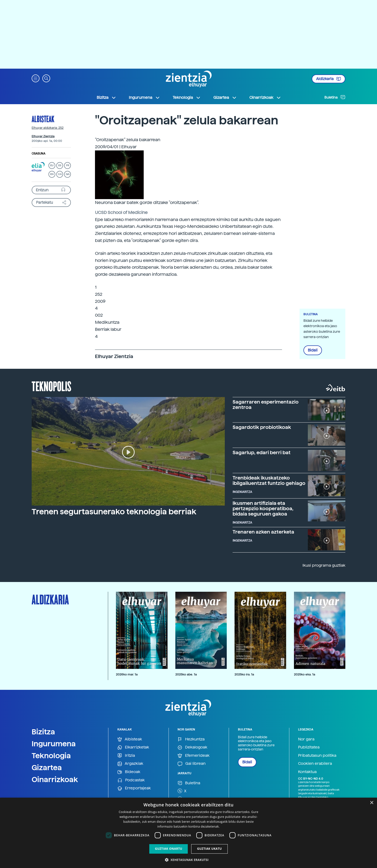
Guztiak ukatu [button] (209, 849)
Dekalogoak (192, 747)
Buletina (335, 97)
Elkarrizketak (133, 747)
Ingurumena (54, 744)
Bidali (313, 350)
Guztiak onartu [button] (169, 849)
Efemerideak (193, 756)
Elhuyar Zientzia (43, 136)
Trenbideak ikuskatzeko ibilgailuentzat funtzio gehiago (269, 480)
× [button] (372, 803)
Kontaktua (307, 772)
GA (68, 174)
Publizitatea (309, 747)
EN (52, 174)
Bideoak (129, 772)
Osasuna (38, 154)
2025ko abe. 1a (186, 674)
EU (52, 165)
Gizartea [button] (225, 98)
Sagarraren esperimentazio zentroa (266, 405)
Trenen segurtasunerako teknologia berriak (114, 512)
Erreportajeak (134, 788)
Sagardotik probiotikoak (262, 427)
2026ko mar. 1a (127, 674)
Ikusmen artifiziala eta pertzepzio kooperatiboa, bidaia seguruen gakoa (263, 508)
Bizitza (43, 732)
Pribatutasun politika (317, 755)
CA (60, 174)
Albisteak (43, 119)
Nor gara (306, 739)
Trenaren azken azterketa (263, 532)
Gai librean (192, 764)
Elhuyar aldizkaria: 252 (48, 128)
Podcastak (131, 780)
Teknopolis (52, 386)
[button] (36, 78)
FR (68, 165)
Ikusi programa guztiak (324, 565)
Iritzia (126, 756)
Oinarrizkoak (55, 779)
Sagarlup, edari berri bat (262, 452)
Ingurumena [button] (144, 98)
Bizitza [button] (106, 98)
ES (60, 165)
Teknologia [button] (187, 98)
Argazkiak (130, 764)
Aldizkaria (329, 79)
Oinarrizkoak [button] (265, 98)
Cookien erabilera (315, 763)
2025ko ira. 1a (244, 674)
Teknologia (51, 756)
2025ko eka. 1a (305, 674)
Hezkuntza (191, 739)
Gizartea (47, 767)
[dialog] (188, 833)
